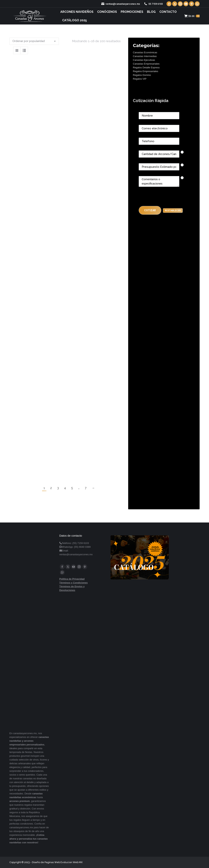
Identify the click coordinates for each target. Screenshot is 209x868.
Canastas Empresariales (146, 64)
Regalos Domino (142, 75)
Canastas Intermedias (145, 56)
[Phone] (159, 141)
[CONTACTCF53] (159, 154)
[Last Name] (159, 116)
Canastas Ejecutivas (144, 60)
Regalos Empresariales (145, 71)
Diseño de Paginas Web (46, 862)
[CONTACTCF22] (159, 181)
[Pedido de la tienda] (34, 41)
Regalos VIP (140, 79)
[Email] (159, 128)
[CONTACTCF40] (159, 167)
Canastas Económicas (145, 52)
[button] (150, 210)
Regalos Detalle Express (146, 68)
